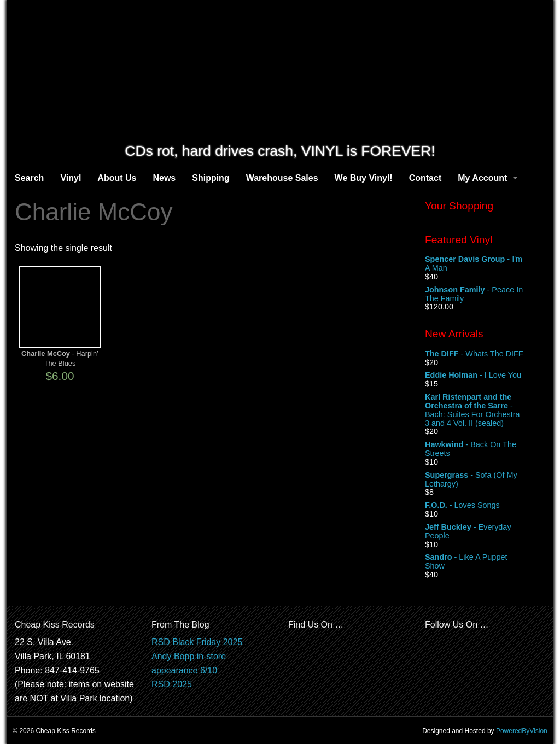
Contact (425, 178)
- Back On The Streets (485, 449)
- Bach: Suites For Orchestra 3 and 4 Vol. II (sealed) (485, 410)
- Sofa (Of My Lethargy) (485, 480)
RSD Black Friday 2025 (197, 642)
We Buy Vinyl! (364, 178)
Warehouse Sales (282, 178)
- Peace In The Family (485, 295)
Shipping (211, 178)
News (164, 178)
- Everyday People (485, 532)
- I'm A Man (485, 264)
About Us (117, 178)
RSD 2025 (172, 684)
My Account (482, 178)
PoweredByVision (522, 731)
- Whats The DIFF (485, 354)
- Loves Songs (485, 506)
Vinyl (71, 178)
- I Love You (485, 376)
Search (29, 178)
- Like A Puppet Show (485, 562)
